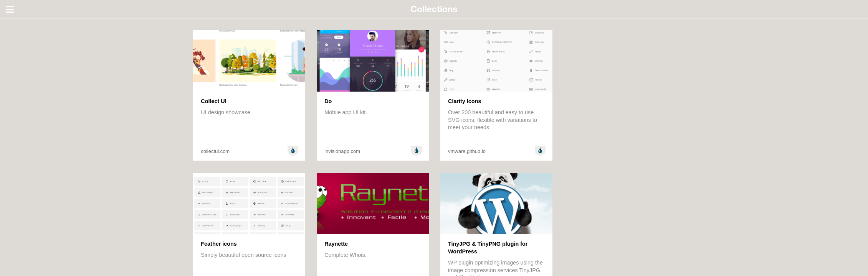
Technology (22, 72)
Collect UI (213, 101)
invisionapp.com (342, 151)
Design (16, 32)
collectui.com (215, 151)
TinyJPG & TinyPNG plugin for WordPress (488, 248)
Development (24, 42)
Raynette (336, 244)
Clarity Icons (465, 101)
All (11, 22)
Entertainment (25, 52)
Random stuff (24, 62)
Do (328, 101)
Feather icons (219, 244)
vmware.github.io (467, 151)
